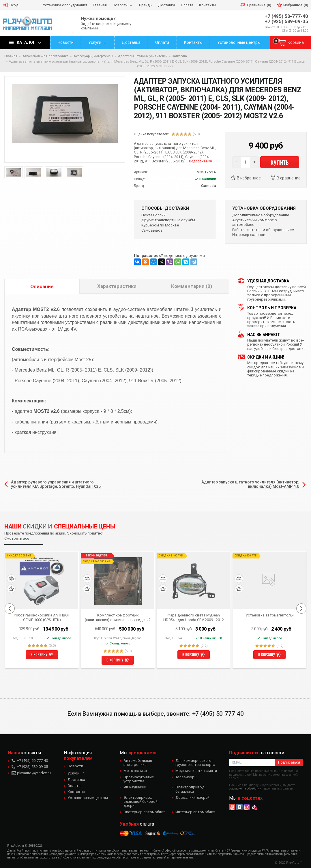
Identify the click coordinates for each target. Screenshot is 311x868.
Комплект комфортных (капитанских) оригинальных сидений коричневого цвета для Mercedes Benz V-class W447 (118, 617)
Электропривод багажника (190, 789)
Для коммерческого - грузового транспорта (195, 763)
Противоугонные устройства (139, 779)
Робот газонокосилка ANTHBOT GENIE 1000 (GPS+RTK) (42, 617)
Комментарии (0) (192, 286)
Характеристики (117, 286)
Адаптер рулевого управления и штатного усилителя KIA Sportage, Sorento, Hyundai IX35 (56, 484)
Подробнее (198, 161)
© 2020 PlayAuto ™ (288, 863)
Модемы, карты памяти (196, 771)
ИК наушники (135, 787)
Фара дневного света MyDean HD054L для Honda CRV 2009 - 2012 (194, 617)
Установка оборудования (264, 208)
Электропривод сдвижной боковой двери (140, 802)
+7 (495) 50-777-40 (286, 16)
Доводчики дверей (192, 797)
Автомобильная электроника (138, 763)
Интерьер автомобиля (195, 812)
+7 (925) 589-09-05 (286, 21)
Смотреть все (17, 538)
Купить (280, 162)
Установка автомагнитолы (270, 615)
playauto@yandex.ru (31, 773)
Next (301, 609)
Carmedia (179, 56)
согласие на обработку (245, 789)
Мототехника (135, 771)
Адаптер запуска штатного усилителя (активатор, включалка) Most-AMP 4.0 (250, 484)
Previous (10, 609)
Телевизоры (186, 777)
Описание (42, 286)
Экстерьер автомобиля (144, 812)
